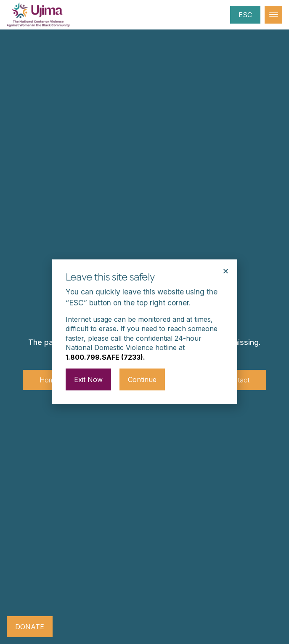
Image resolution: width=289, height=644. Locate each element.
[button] (226, 259)
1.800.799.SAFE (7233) (104, 345)
